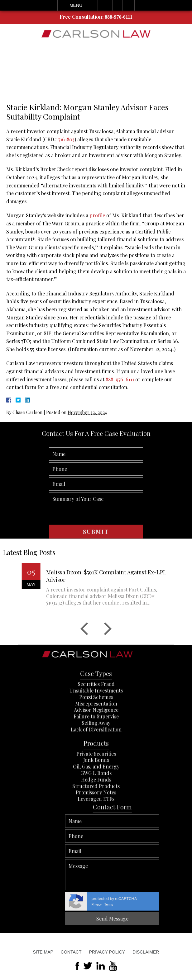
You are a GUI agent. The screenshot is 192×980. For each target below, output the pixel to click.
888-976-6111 (119, 17)
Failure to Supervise (96, 747)
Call (92, 5)
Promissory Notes (96, 823)
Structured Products (96, 816)
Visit (118, 5)
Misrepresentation (96, 734)
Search (129, 5)
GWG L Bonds (96, 803)
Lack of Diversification (96, 760)
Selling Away (96, 753)
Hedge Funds (96, 810)
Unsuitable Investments (96, 721)
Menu (76, 5)
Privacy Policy (107, 952)
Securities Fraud (96, 714)
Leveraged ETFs (96, 829)
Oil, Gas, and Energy (96, 797)
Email (105, 5)
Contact (71, 952)
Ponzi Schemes (96, 727)
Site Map (43, 952)
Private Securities (96, 784)
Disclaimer (146, 952)
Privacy (180, 905)
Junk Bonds (96, 791)
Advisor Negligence (96, 740)
